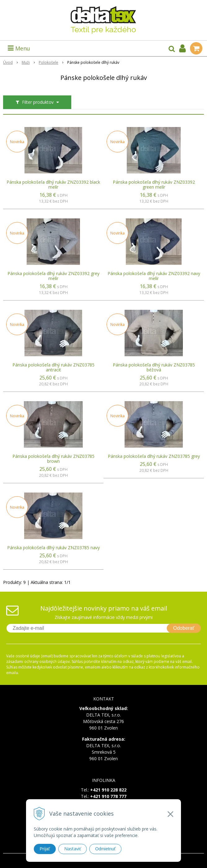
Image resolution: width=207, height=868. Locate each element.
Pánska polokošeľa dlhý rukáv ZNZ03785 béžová (154, 367)
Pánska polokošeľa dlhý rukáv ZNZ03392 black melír (53, 185)
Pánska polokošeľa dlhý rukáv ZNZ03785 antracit (53, 367)
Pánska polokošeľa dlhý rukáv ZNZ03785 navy (53, 548)
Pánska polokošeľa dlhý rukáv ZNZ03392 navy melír (154, 276)
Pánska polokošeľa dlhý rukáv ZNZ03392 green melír (154, 185)
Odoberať (184, 628)
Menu (19, 48)
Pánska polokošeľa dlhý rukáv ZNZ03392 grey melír (53, 276)
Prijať (45, 849)
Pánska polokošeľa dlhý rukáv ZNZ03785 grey (154, 456)
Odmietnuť (105, 849)
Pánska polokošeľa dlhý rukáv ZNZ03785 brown (53, 459)
